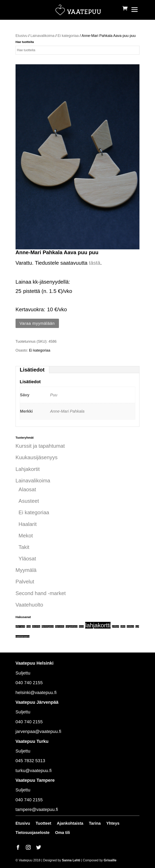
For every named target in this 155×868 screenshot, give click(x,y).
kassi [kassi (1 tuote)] (81, 627)
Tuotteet (43, 823)
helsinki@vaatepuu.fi (36, 693)
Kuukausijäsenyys (37, 457)
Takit (24, 547)
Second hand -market (41, 593)
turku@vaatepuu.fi (34, 771)
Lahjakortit (28, 469)
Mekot (26, 536)
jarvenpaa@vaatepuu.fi (38, 731)
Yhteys (113, 823)
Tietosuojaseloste (33, 833)
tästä (95, 263)
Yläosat (27, 559)
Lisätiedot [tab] (32, 370)
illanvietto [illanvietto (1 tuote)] (60, 627)
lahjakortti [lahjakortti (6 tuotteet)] (98, 625)
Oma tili (62, 833)
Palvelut (25, 582)
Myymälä (26, 570)
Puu (54, 395)
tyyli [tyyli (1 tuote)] (137, 627)
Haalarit (28, 524)
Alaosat (27, 489)
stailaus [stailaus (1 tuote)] (130, 627)
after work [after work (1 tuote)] (20, 627)
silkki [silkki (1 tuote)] (123, 627)
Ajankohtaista (70, 823)
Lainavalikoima (42, 36)
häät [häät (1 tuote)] (29, 627)
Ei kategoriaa (68, 36)
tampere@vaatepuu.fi (37, 809)
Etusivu (21, 36)
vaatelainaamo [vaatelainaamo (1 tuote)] (23, 636)
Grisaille (110, 860)
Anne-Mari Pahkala (67, 411)
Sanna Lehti (71, 860)
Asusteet (29, 501)
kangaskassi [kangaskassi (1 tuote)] (72, 627)
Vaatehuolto (29, 605)
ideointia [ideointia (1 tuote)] (36, 627)
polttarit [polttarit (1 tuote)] (116, 627)
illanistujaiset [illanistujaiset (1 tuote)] (48, 627)
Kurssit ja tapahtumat (40, 446)
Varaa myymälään (37, 323)
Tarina (95, 823)
